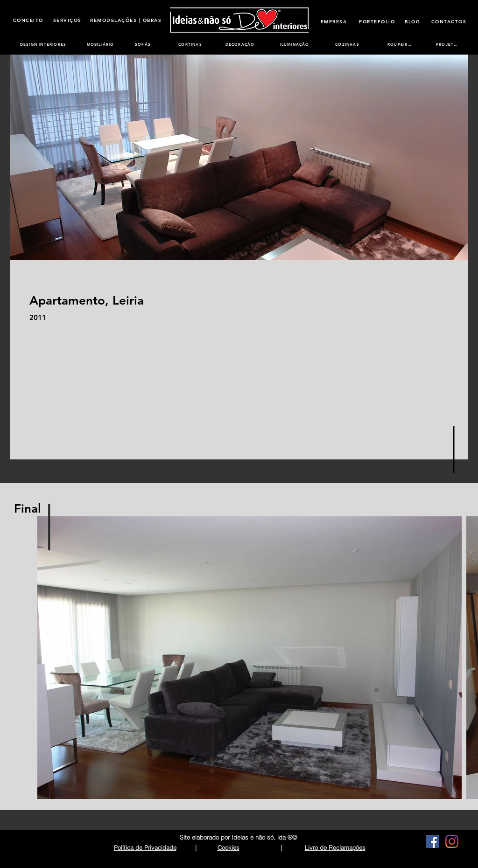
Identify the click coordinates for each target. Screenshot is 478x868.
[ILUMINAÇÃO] (295, 44)
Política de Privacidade (145, 847)
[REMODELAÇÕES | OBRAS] (126, 20)
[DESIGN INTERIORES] (43, 44)
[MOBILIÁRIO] (100, 44)
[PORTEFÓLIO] (377, 21)
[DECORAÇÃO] (240, 44)
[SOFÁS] (143, 44)
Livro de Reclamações (335, 847)
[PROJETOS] (448, 44)
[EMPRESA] (334, 21)
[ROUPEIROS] (401, 44)
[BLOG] (412, 21)
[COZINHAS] (347, 44)
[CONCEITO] (28, 20)
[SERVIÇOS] (67, 20)
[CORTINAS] (190, 44)
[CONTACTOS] (449, 21)
